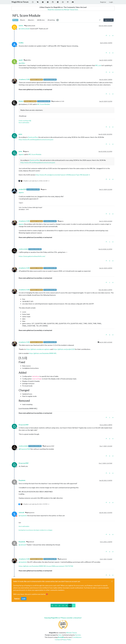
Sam (60, 635)
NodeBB (61, 637)
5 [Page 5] (70, 606)
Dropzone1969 (24, 425)
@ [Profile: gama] (21, 154)
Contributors (77, 637)
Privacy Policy (66, 640)
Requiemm (22, 480)
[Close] (112, 581)
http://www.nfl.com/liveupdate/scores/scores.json (36, 139)
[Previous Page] (52, 606)
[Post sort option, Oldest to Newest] (100, 20)
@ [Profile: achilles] (22, 63)
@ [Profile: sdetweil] (22, 545)
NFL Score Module (43, 104)
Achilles (21, 43)
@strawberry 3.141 (58, 101)
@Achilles (27, 60)
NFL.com (98, 65)
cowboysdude (23, 249)
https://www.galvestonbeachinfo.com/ (32, 256)
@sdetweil (30, 542)
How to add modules (24, 123)
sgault (21, 60)
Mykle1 (21, 101)
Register (17, 599)
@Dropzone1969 (48, 446)
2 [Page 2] (59, 606)
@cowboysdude (30, 26)
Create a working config (25, 121)
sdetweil (21, 513)
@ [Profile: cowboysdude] (24, 29)
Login (24, 599)
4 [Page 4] (67, 606)
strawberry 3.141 (24, 79)
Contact (58, 640)
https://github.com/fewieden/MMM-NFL (43, 353)
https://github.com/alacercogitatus (38, 349)
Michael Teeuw (72, 633)
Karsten (78, 635)
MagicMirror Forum (20, 2)
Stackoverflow (33, 137)
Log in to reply (109, 20)
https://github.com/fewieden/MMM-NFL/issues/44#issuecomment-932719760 (46, 566)
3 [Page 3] (63, 606)
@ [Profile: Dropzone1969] (24, 449)
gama (20, 134)
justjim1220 (22, 189)
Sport (15, 20)
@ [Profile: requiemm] (23, 516)
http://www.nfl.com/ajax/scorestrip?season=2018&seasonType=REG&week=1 (63, 175)
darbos (21, 26)
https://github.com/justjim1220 (64, 349)
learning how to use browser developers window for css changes (36, 530)
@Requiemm (30, 513)
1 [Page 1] (56, 606)
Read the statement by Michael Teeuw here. (63, 10)
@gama (26, 151)
